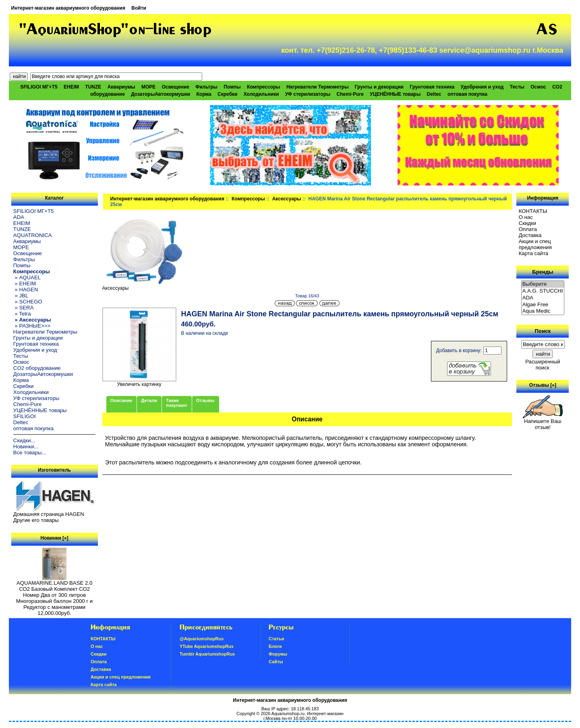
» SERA (24, 308)
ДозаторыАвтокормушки (161, 94)
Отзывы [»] (543, 385)
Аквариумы (121, 87)
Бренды (543, 272)
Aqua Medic (543, 311)
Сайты (276, 662)
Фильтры (206, 87)
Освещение (176, 87)
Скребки (227, 94)
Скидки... (24, 440)
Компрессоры (248, 199)
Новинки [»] (54, 538)
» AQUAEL (27, 277)
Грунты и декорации (379, 87)
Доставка (530, 235)
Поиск (543, 331)
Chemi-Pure (350, 94)
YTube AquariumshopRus (207, 646)
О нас (526, 217)
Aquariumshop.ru (288, 714)
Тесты (517, 87)
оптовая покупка (467, 94)
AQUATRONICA (33, 235)
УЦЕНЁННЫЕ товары (395, 94)
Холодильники (261, 94)
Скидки (528, 223)
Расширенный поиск (543, 365)
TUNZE (93, 87)
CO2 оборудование (37, 368)
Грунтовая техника (432, 87)
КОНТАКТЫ (533, 211)
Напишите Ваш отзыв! (543, 422)
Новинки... (26, 446)
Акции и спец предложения (535, 244)
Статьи (276, 639)
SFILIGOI (25, 416)
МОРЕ (148, 87)
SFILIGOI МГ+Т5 (39, 87)
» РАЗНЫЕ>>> (32, 326)
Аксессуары (287, 199)
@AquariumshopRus (202, 639)
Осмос (538, 87)
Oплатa (528, 229)
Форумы (278, 654)
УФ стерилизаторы (308, 94)
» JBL (21, 296)
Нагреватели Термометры (317, 87)
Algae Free (543, 305)
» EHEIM (25, 284)
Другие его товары (36, 520)
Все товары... (30, 453)
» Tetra (22, 314)
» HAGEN (26, 290)
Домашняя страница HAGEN (49, 514)
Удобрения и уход (482, 87)
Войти (139, 8)
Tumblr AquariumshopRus (207, 654)
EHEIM (71, 87)
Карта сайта (533, 253)
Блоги (275, 646)
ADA (19, 217)
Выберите (543, 284)
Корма (204, 94)
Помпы (232, 87)
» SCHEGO (28, 302)
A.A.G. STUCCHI (543, 291)
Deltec (434, 94)
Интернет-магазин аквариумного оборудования (68, 8)
